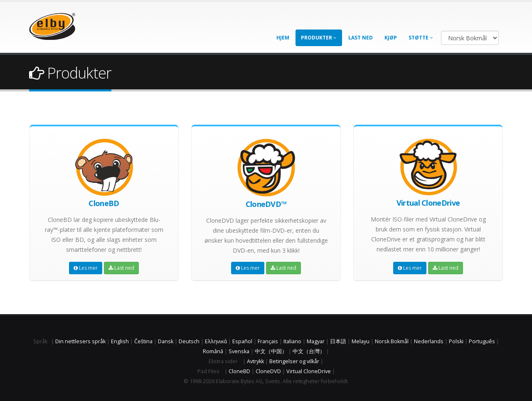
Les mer (86, 268)
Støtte (421, 38)
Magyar (316, 341)
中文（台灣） (309, 351)
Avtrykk (255, 361)
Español (242, 341)
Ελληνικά (216, 341)
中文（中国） (271, 351)
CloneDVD (268, 371)
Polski (456, 341)
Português (482, 341)
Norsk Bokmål (392, 341)
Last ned (361, 38)
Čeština (143, 341)
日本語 (338, 341)
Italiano (292, 341)
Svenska (239, 351)
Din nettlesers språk (80, 341)
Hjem (283, 38)
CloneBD (239, 371)
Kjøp (391, 38)
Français (268, 341)
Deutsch (189, 341)
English (120, 341)
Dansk (166, 341)
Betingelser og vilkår (294, 361)
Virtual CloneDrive (309, 371)
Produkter (319, 38)
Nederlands (429, 341)
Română (213, 351)
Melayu (361, 341)
